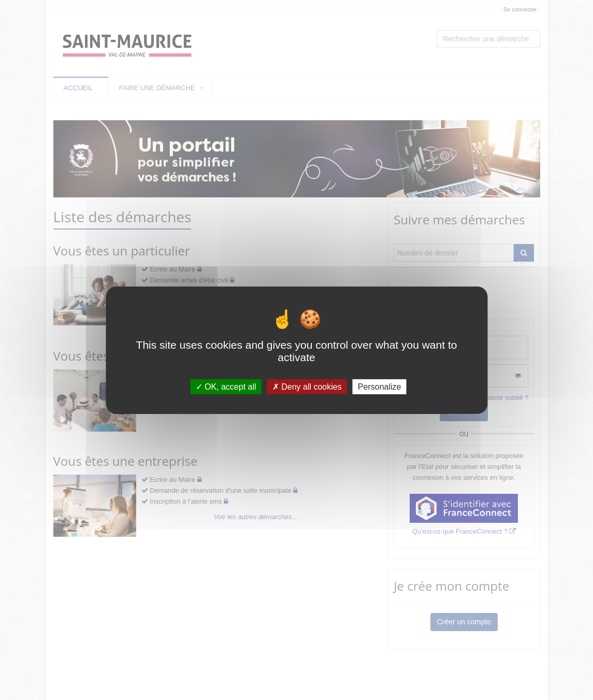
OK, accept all (226, 386)
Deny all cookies (307, 386)
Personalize (380, 386)
